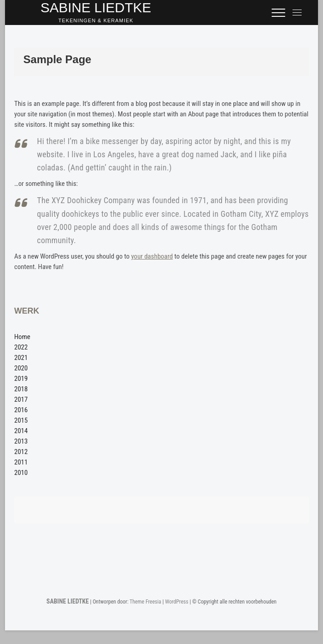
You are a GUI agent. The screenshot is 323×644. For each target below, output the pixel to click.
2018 (21, 389)
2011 (21, 462)
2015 (21, 420)
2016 (21, 410)
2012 (21, 452)
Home (22, 337)
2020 (21, 368)
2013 (21, 441)
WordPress (177, 602)
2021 (21, 358)
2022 (21, 347)
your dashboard (152, 256)
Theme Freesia (145, 602)
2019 (21, 379)
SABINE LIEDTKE (68, 601)
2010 (21, 473)
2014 (21, 431)
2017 (21, 399)
